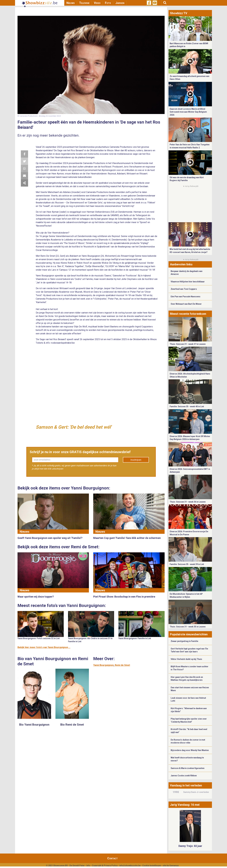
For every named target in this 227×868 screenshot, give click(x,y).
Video (97, 3)
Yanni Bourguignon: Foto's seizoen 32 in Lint (39, 638)
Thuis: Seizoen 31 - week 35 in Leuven (188, 627)
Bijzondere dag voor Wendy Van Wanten (190, 750)
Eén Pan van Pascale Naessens (186, 297)
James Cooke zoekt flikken (184, 776)
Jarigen (120, 3)
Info (88, 866)
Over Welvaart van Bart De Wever (186, 304)
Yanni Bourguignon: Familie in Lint (135, 638)
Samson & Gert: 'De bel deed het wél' (74, 427)
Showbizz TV (179, 13)
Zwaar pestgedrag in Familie (184, 641)
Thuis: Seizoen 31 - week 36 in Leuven (188, 502)
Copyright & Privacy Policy (105, 866)
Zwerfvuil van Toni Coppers (184, 289)
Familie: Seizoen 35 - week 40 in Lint (187, 406)
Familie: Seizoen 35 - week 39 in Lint (187, 564)
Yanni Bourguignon (103, 665)
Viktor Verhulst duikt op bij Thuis (186, 659)
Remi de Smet (122, 665)
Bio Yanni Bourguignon (34, 725)
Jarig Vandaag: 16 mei (185, 805)
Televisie (84, 3)
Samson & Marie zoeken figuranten (188, 768)
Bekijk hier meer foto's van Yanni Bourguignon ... (44, 647)
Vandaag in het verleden (186, 785)
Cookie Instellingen (152, 866)
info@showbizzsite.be (130, 866)
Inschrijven (136, 460)
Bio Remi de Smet (72, 725)
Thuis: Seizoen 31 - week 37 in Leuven (188, 344)
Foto (108, 3)
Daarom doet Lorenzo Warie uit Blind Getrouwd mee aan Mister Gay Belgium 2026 (188, 112)
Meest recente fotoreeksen (188, 314)
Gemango (174, 866)
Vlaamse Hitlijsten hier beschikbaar (188, 282)
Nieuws (71, 3)
